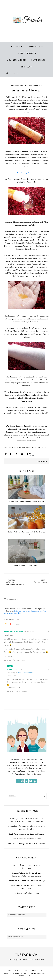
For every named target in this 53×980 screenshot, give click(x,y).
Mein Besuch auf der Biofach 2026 (26, 839)
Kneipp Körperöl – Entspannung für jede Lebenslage (26, 502)
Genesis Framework (39, 973)
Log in (32, 976)
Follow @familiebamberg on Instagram (27, 960)
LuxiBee (42, 971)
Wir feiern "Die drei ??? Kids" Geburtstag (26, 881)
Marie (9, 670)
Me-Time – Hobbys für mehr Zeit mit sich (26, 844)
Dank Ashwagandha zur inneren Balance (26, 834)
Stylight (24, 973)
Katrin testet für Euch (13, 632)
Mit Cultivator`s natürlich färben (26, 566)
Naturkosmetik (18, 86)
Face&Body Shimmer (26, 173)
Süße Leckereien (40, 582)
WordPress (23, 976)
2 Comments (42, 462)
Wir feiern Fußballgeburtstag (27, 893)
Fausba (26, 20)
